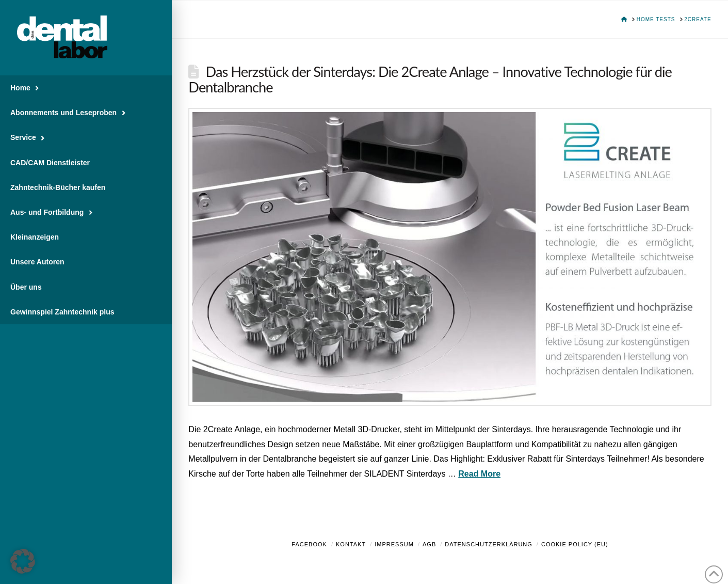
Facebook (309, 544)
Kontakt (351, 544)
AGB (429, 544)
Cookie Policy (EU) (575, 544)
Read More (479, 474)
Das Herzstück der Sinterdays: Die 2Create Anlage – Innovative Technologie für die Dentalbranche (430, 79)
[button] (23, 561)
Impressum (394, 544)
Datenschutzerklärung (489, 544)
